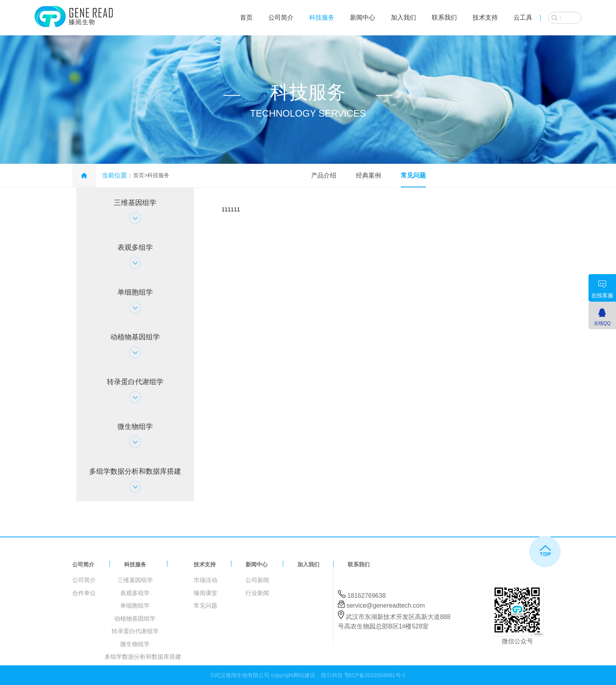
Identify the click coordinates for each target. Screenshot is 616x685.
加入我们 (403, 17)
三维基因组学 (135, 580)
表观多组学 (135, 593)
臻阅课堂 (205, 593)
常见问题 (413, 175)
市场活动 (205, 580)
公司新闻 (257, 580)
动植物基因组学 (135, 618)
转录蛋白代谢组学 (135, 631)
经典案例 (368, 175)
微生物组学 (135, 644)
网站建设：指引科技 (318, 675)
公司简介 (281, 17)
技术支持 (485, 17)
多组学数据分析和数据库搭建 (143, 657)
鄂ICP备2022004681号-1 (375, 675)
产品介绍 (324, 175)
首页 (246, 17)
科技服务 (322, 17)
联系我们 (444, 17)
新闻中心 (363, 17)
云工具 (523, 17)
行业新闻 (257, 593)
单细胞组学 (135, 605)
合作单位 (84, 593)
